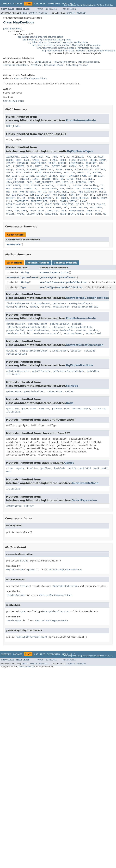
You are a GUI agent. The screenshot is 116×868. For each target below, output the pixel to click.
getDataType (14, 391)
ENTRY (73, 166)
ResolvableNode (54, 65)
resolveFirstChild (18, 333)
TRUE (64, 211)
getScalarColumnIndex (34, 351)
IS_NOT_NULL (74, 179)
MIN (62, 188)
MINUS (70, 188)
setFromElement (73, 333)
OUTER (95, 198)
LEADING (81, 182)
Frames (40, 9)
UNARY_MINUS (77, 211)
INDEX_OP (12, 179)
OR (57, 198)
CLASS (54, 160)
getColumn (12, 409)
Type (23, 287)
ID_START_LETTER (47, 176)
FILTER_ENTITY (84, 170)
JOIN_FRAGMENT (44, 182)
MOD (78, 188)
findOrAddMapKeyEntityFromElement (28, 303)
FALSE (59, 170)
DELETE (62, 163)
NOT (15, 192)
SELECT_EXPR (36, 208)
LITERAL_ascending (43, 185)
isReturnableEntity (80, 327)
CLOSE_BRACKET (78, 160)
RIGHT (38, 204)
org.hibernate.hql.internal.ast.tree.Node (40, 37)
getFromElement (38, 324)
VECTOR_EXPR (34, 214)
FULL (67, 173)
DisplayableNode (89, 62)
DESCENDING (76, 163)
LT (102, 185)
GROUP (81, 173)
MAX (8, 188)
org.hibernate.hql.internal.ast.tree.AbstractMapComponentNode (79, 51)
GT (88, 173)
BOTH (19, 160)
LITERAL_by (64, 185)
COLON (93, 160)
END (47, 166)
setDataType (55, 391)
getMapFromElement (81, 303)
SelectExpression (77, 65)
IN (90, 176)
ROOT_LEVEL (13, 126)
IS (62, 179)
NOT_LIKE (54, 192)
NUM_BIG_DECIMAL (17, 195)
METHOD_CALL (32, 188)
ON (24, 198)
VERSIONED (51, 214)
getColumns (60, 303)
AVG (89, 157)
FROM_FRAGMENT (52, 173)
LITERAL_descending (86, 185)
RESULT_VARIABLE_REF (19, 204)
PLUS (9, 201)
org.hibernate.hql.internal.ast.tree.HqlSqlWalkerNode (58, 42)
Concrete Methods (66, 263)
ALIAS (25, 157)
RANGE (84, 201)
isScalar (76, 351)
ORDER (64, 198)
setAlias (90, 351)
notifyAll (85, 468)
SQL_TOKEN (96, 208)
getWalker (93, 371)
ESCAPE (95, 166)
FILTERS (100, 170)
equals (20, 468)
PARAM (104, 198)
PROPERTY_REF (39, 201)
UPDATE (10, 214)
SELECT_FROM (53, 208)
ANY (62, 157)
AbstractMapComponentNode (31, 78)
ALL (48, 157)
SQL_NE (83, 208)
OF (19, 198)
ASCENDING (78, 157)
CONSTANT (23, 163)
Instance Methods (38, 263)
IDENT (63, 176)
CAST (45, 160)
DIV (101, 163)
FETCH (68, 170)
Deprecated (53, 4)
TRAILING (53, 211)
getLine (44, 409)
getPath (77, 324)
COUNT (52, 163)
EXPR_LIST (47, 170)
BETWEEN (99, 157)
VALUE (21, 214)
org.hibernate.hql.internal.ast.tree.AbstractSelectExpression (67, 45)
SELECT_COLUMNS (16, 208)
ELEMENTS (19, 166)
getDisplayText (16, 324)
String (25, 272)
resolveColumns (49, 282)
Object (69, 463)
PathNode (36, 65)
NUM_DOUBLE (60, 195)
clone (10, 468)
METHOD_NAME (49, 188)
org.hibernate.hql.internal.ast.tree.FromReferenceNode (68, 48)
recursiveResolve (38, 330)
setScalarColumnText (85, 307)
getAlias (12, 351)
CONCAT (10, 163)
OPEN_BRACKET (45, 198)
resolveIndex (61, 307)
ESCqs (10, 170)
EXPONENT (32, 170)
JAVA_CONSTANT (15, 182)
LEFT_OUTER (13, 185)
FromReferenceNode (81, 120)
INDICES (25, 179)
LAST (65, 182)
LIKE (25, 185)
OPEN (31, 198)
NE (102, 188)
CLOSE (63, 160)
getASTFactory (41, 371)
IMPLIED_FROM (77, 176)
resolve (45, 307)
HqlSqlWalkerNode (79, 365)
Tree (42, 4)
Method (43, 13)
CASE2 (36, 160)
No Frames (51, 9)
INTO (56, 179)
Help (72, 4)
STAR (9, 211)
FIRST (10, 173)
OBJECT (10, 198)
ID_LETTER (28, 176)
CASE (27, 160)
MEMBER (17, 188)
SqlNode (72, 386)
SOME (73, 208)
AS (68, 157)
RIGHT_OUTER (52, 204)
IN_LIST (99, 176)
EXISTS (20, 170)
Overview (6, 4)
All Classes (69, 9)
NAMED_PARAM (90, 188)
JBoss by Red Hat (27, 667)
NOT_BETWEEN (27, 192)
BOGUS (10, 160)
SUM (17, 211)
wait (97, 468)
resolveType (47, 287)
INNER (36, 179)
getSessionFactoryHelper (69, 371)
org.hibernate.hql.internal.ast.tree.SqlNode (47, 40)
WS (105, 214)
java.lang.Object (12, 29)
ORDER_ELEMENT (79, 198)
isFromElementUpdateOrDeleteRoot (27, 327)
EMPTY (38, 166)
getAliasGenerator (18, 371)
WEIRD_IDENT (67, 214)
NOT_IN (42, 192)
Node (70, 403)
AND (55, 157)
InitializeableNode (16, 65)
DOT (8, 166)
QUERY (54, 201)
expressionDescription (54, 272)
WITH (98, 214)
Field (24, 13)
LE (72, 182)
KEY (58, 182)
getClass (46, 468)
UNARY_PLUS (94, 211)
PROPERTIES (21, 201)
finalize (32, 468)
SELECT (80, 204)
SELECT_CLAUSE (96, 204)
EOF (81, 166)
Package (18, 4)
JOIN (30, 182)
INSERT (46, 179)
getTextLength (81, 409)
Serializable (43, 62)
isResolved (58, 327)
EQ (87, 166)
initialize (13, 374)
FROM (38, 173)
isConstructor (59, 351)
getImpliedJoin (60, 324)
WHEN (80, 214)
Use (36, 4)
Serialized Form (13, 101)
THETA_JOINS (37, 211)
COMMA (103, 160)
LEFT (91, 182)
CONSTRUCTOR (39, 163)
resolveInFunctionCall (47, 333)
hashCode (60, 468)
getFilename (29, 409)
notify (72, 468)
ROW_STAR (68, 204)
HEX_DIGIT (12, 176)
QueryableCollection (73, 282)
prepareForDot (15, 330)
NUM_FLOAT (75, 195)
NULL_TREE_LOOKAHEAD (84, 192)
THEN (24, 211)
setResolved (93, 333)
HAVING (97, 173)
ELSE (30, 166)
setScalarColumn (17, 354)
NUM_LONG (102, 195)
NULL (65, 192)
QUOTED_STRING (69, 201)
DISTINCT (91, 163)
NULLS (103, 192)
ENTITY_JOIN (59, 166)
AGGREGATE (12, 157)
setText (70, 391)
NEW (8, 192)
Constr (33, 13)
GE (73, 173)
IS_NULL (89, 179)
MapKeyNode (14, 244)
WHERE (89, 214)
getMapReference (17, 307)
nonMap (34, 307)
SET (66, 208)
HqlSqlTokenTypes (65, 62)
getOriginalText (34, 391)
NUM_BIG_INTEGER (40, 195)
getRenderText (60, 409)
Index (65, 4)
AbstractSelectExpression (85, 345)
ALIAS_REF (37, 157)
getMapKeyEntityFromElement (58, 277)
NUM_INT (89, 195)
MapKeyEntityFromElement (23, 277)
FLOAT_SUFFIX (24, 173)
